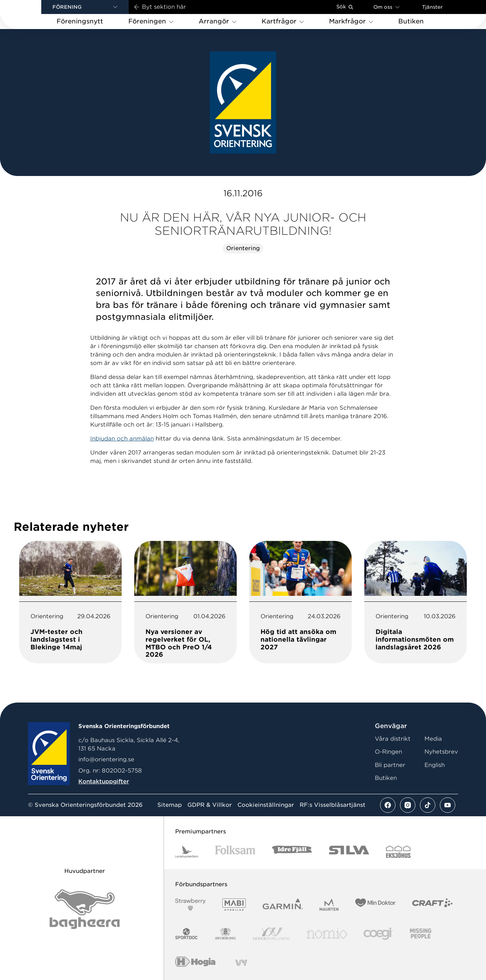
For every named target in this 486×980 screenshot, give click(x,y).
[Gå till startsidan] (32, 15)
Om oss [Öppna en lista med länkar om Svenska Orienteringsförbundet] (387, 7)
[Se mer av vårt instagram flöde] (408, 805)
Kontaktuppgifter (104, 781)
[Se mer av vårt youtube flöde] (448, 805)
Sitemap (170, 805)
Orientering (243, 248)
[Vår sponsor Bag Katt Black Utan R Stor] (85, 909)
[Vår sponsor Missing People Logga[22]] (421, 934)
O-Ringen (388, 752)
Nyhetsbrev (441, 752)
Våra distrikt (393, 739)
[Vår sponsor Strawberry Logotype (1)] (191, 905)
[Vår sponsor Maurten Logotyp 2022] (329, 905)
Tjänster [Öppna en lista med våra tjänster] (432, 7)
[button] (85, 7)
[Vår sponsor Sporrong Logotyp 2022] (226, 934)
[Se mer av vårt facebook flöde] (388, 805)
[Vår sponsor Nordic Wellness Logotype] (272, 934)
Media (433, 739)
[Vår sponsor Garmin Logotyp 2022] (283, 905)
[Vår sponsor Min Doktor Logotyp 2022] (375, 905)
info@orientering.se (106, 759)
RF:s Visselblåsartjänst (333, 805)
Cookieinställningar (266, 805)
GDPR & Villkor (210, 805)
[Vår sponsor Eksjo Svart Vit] (398, 852)
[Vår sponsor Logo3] (378, 934)
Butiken (386, 778)
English (435, 765)
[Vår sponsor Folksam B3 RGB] (235, 852)
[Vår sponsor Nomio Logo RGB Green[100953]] (327, 934)
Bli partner (390, 765)
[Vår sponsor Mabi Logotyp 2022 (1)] (234, 905)
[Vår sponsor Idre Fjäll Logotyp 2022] (292, 852)
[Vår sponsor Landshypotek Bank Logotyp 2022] (187, 852)
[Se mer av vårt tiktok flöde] (428, 805)
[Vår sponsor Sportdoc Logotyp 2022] (187, 934)
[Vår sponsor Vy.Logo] (241, 963)
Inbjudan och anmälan (122, 439)
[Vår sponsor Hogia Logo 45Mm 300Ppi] (195, 963)
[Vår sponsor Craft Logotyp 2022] (432, 905)
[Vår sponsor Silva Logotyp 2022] (349, 852)
